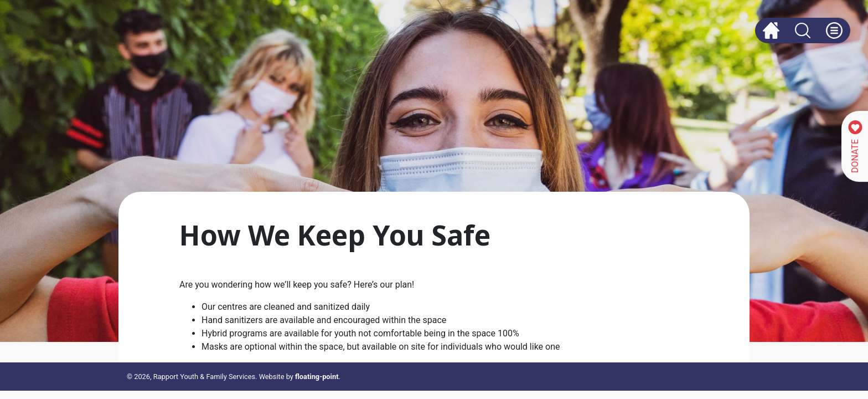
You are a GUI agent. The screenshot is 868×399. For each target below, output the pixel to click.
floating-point (317, 377)
